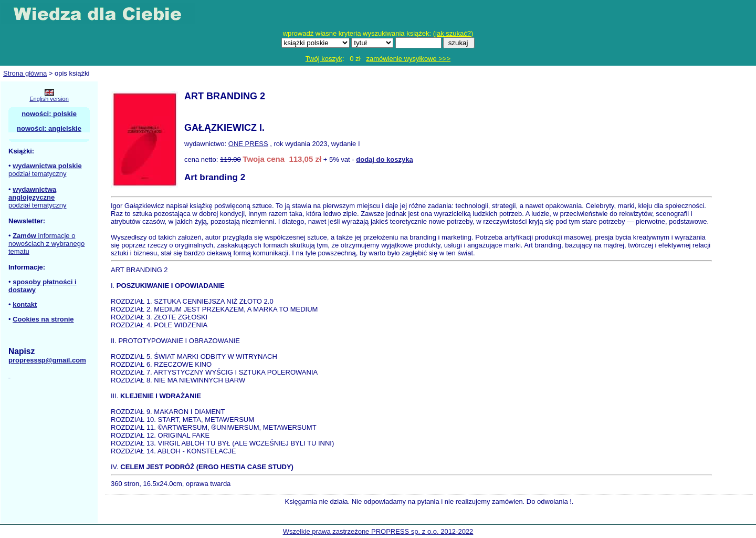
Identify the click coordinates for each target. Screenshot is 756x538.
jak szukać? (453, 33)
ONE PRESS (248, 144)
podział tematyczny (38, 174)
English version (49, 99)
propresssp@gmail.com (47, 360)
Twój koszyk (324, 59)
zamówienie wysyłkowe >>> (408, 59)
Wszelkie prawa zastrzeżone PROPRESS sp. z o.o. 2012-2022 (378, 531)
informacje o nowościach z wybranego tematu (46, 244)
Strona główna (25, 73)
